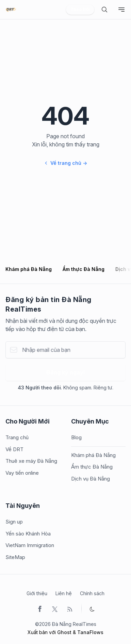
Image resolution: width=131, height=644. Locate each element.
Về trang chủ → (66, 163)
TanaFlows (90, 632)
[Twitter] (55, 609)
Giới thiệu (37, 593)
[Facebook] (40, 609)
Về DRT (14, 449)
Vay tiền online (22, 473)
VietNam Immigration (30, 545)
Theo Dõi (80, 9)
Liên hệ (64, 593)
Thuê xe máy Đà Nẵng (31, 461)
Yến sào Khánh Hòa (28, 534)
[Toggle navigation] (121, 10)
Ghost (64, 632)
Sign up (14, 522)
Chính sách (92, 593)
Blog (76, 437)
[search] (104, 10)
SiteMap (15, 557)
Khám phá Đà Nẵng (29, 269)
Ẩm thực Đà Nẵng (84, 269)
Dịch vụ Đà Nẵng (91, 479)
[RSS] (70, 609)
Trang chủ (17, 437)
